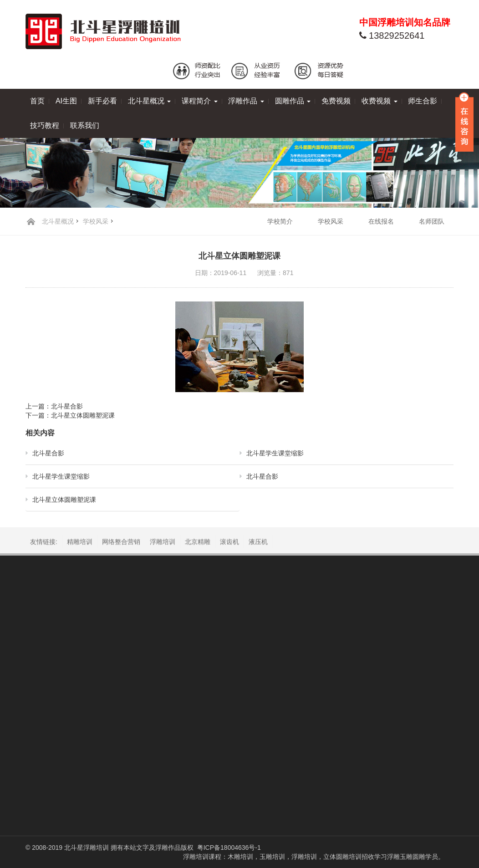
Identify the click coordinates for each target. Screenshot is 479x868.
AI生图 (66, 101)
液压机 (258, 543)
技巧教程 (45, 125)
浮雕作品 (246, 101)
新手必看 (102, 101)
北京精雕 (198, 543)
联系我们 (85, 125)
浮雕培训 (163, 543)
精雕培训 (80, 543)
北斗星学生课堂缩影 (275, 453)
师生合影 (423, 101)
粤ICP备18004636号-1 (229, 848)
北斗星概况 (149, 101)
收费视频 (379, 101)
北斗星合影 (67, 406)
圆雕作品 (293, 101)
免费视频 (336, 101)
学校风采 (96, 221)
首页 (37, 101)
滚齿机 (229, 543)
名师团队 (432, 221)
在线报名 (381, 221)
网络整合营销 (121, 543)
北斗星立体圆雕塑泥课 (83, 415)
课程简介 (199, 101)
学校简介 (280, 221)
